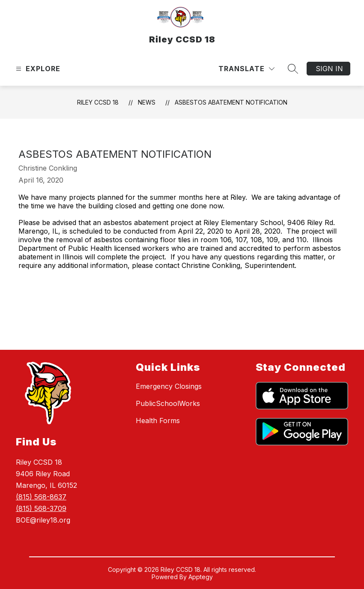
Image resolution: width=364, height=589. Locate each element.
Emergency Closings (169, 386)
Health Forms (158, 421)
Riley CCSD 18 (98, 102)
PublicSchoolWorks (168, 403)
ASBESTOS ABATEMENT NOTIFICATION (231, 102)
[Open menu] (37, 69)
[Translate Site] (246, 69)
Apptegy (201, 577)
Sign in (329, 69)
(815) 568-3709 (41, 508)
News (147, 102)
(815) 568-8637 (41, 497)
